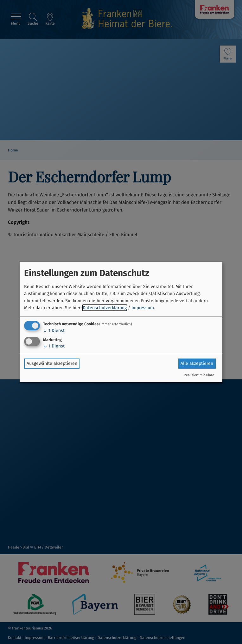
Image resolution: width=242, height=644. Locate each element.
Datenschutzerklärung (105, 308)
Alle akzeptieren (197, 363)
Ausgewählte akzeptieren (52, 363)
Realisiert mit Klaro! (200, 375)
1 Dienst (54, 331)
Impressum (143, 308)
